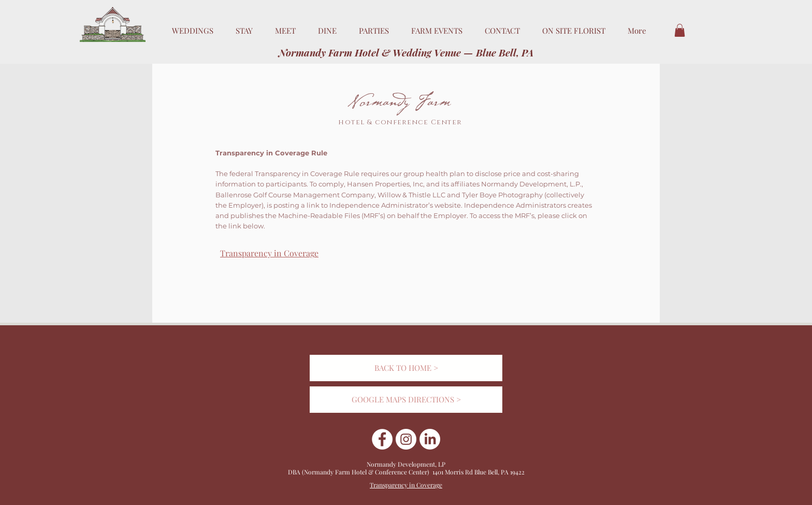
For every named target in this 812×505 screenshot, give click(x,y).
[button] (680, 30)
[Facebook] (382, 439)
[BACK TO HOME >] (406, 368)
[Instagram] (406, 439)
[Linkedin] (430, 439)
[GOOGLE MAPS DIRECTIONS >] (406, 400)
